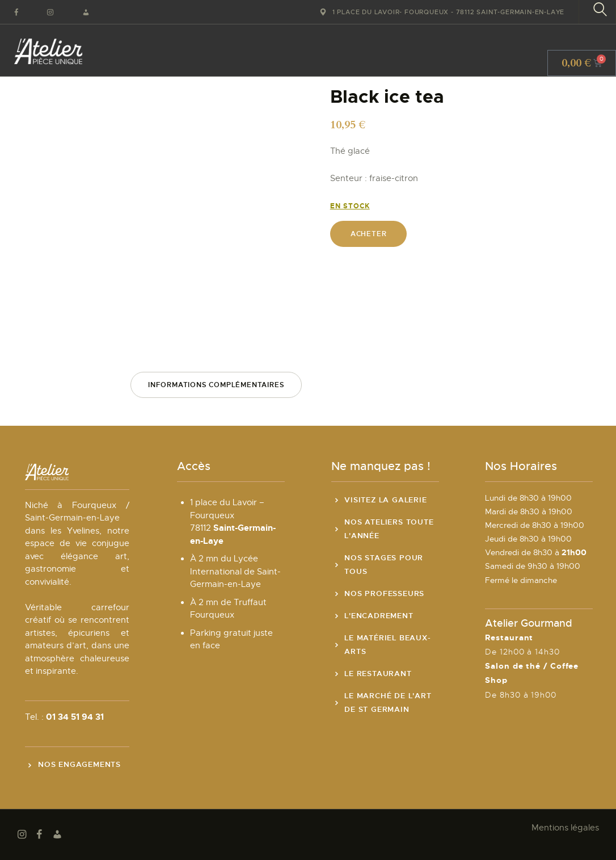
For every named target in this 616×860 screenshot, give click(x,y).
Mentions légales (565, 828)
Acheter (369, 234)
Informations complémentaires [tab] (216, 385)
